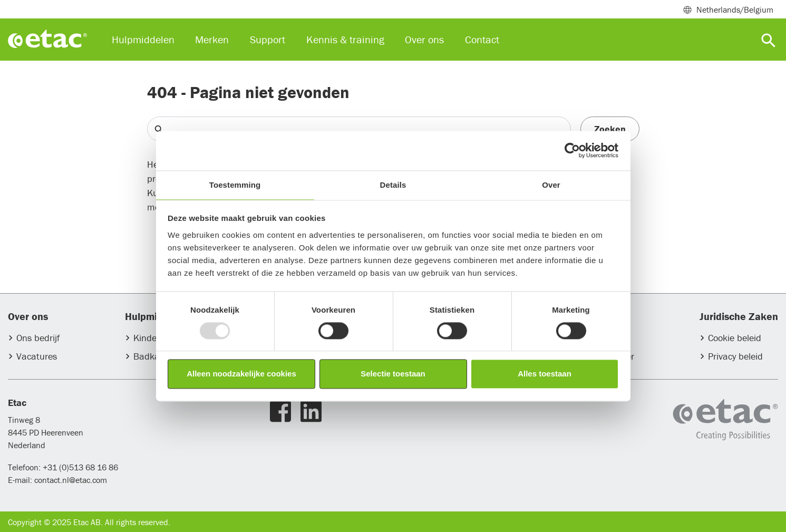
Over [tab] (551, 185)
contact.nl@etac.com (70, 480)
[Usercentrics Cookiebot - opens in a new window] (572, 150)
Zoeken (610, 129)
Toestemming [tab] (235, 185)
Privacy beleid (735, 356)
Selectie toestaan (393, 374)
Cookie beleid (735, 338)
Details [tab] (393, 185)
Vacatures (37, 356)
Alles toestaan (545, 374)
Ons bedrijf (38, 338)
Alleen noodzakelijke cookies (241, 374)
